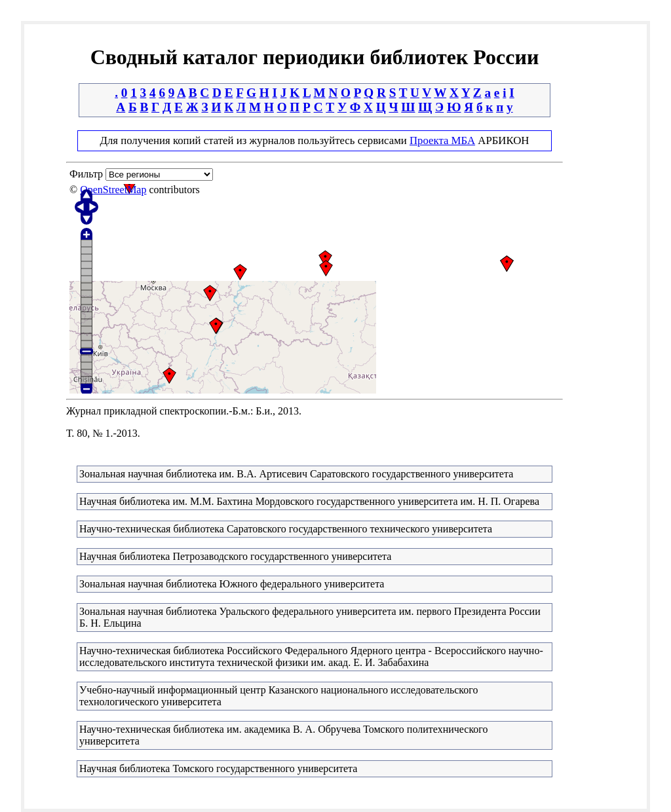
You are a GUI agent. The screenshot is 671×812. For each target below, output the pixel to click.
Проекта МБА (442, 140)
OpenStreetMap (113, 190)
